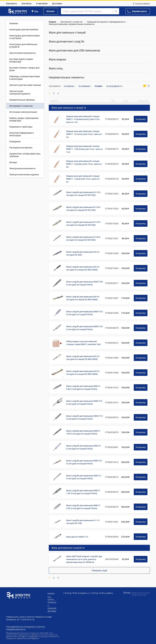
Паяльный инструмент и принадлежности (106, 22)
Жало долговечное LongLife (66, 41)
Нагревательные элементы (66, 77)
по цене (98, 86)
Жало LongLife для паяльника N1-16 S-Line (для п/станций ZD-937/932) (83, 194)
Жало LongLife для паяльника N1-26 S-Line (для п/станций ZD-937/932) (83, 209)
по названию (84, 86)
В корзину (141, 119)
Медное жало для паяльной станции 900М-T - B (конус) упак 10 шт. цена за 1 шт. (84, 164)
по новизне (69, 86)
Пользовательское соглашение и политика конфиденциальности (26, 628)
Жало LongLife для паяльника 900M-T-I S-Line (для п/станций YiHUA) (84, 447)
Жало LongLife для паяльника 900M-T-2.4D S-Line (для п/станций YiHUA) (83, 388)
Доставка (57, 3)
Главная (52, 22)
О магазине (42, 3)
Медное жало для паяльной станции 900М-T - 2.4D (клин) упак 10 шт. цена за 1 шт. (84, 149)
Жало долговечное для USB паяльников (74, 50)
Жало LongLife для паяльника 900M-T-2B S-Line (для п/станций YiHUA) (84, 283)
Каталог (51, 11)
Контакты (27, 3)
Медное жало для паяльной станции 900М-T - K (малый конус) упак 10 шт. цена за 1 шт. (83, 119)
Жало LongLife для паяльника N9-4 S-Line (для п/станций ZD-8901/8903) (83, 298)
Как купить (12, 3)
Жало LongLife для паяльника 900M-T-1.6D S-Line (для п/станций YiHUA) (83, 432)
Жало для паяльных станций (67, 32)
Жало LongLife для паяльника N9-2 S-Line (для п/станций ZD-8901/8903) (83, 268)
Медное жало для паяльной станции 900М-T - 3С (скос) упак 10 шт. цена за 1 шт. (84, 134)
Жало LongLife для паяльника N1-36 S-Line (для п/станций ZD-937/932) (83, 223)
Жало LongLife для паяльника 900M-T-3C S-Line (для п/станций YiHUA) (84, 328)
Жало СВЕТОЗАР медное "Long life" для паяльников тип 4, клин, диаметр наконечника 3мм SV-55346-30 (84, 559)
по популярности (114, 86)
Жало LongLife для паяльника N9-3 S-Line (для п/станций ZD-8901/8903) (83, 358)
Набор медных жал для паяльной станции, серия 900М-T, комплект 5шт (83, 343)
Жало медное (57, 59)
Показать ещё (99, 570)
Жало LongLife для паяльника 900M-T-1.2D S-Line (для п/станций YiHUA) (83, 492)
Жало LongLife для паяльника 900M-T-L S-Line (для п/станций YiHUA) (84, 477)
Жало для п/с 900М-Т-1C (77, 537)
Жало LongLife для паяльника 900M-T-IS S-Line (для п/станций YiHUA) (84, 402)
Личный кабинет (142, 4)
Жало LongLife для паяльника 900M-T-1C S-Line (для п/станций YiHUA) (84, 417)
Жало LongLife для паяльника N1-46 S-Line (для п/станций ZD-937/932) (83, 238)
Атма (134, 595)
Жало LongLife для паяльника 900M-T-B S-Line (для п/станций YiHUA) (84, 462)
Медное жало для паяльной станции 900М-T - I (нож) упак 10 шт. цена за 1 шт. (83, 179)
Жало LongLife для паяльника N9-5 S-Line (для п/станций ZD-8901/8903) (83, 373)
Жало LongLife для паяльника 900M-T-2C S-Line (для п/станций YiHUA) (84, 313)
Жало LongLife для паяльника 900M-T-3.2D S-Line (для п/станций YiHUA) (83, 507)
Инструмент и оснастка (71, 22)
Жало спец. (56, 68)
